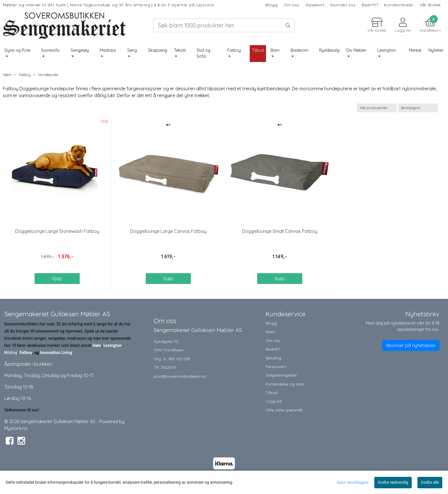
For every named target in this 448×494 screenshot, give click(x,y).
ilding (12, 352)
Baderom (299, 50)
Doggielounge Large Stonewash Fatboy (57, 231)
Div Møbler (356, 50)
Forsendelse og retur (285, 384)
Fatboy (234, 50)
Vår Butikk (430, 5)
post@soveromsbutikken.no (180, 376)
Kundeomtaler (399, 5)
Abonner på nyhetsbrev (411, 345)
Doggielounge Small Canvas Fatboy (280, 231)
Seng (132, 50)
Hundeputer (46, 75)
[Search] (224, 25)
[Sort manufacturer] (377, 108)
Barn (275, 50)
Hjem (7, 75)
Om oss (292, 5)
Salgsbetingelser (281, 375)
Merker (415, 50)
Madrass (108, 50)
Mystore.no (16, 428)
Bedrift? (370, 5)
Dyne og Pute (17, 50)
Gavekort (315, 5)
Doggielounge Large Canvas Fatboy (168, 231)
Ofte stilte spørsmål (284, 410)
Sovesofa (50, 50)
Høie (97, 345)
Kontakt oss (343, 5)
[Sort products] (418, 108)
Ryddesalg (329, 50)
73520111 (168, 367)
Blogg (272, 5)
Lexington (387, 50)
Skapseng (158, 50)
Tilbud (272, 392)
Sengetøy (80, 50)
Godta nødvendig (393, 482)
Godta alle (430, 482)
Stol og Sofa (203, 53)
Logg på (274, 401)
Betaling (273, 358)
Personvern (276, 366)
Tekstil (180, 50)
